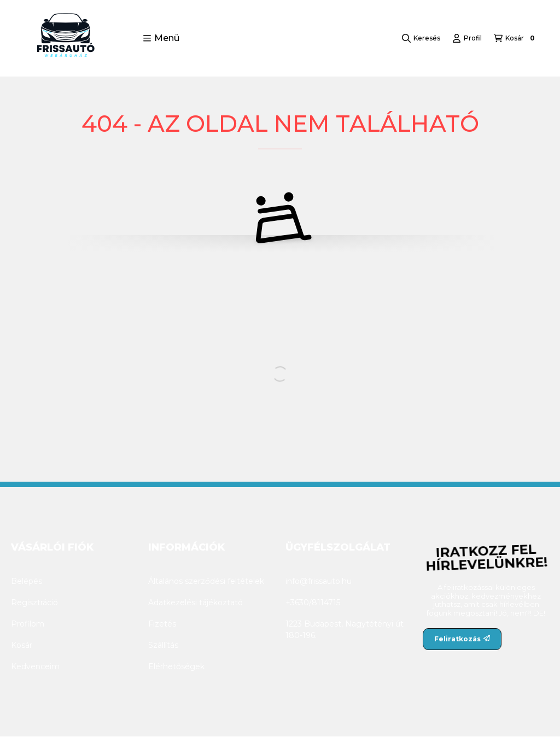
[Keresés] (421, 38)
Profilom (28, 624)
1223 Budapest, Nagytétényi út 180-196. (345, 630)
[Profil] (467, 38)
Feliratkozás (462, 639)
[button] (161, 38)
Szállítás (163, 645)
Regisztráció (34, 603)
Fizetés (162, 624)
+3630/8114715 (313, 603)
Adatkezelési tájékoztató (196, 603)
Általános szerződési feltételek (206, 581)
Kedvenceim (35, 666)
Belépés (27, 581)
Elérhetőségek (176, 666)
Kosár (22, 645)
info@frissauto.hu (319, 581)
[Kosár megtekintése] (516, 38)
